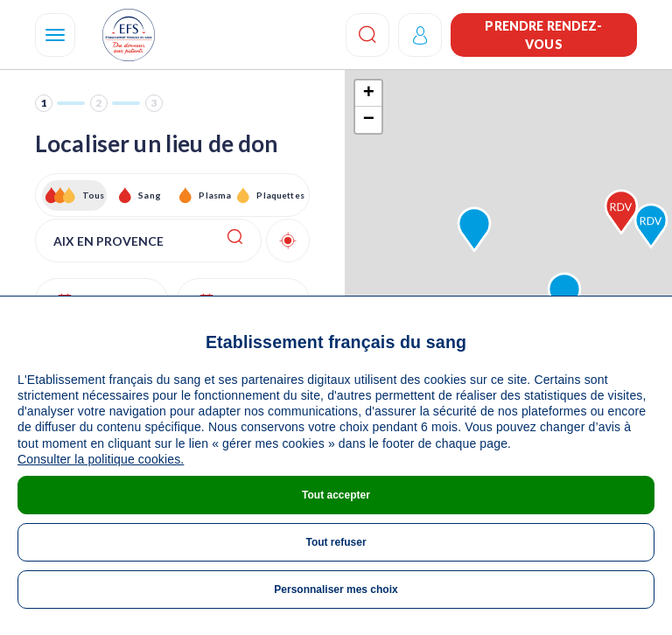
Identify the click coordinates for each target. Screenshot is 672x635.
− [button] (369, 120)
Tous (94, 195)
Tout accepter (336, 495)
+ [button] (369, 94)
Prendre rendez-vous (543, 35)
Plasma (215, 195)
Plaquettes (280, 195)
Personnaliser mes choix (336, 590)
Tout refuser (336, 542)
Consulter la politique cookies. (101, 459)
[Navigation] (55, 35)
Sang (150, 195)
